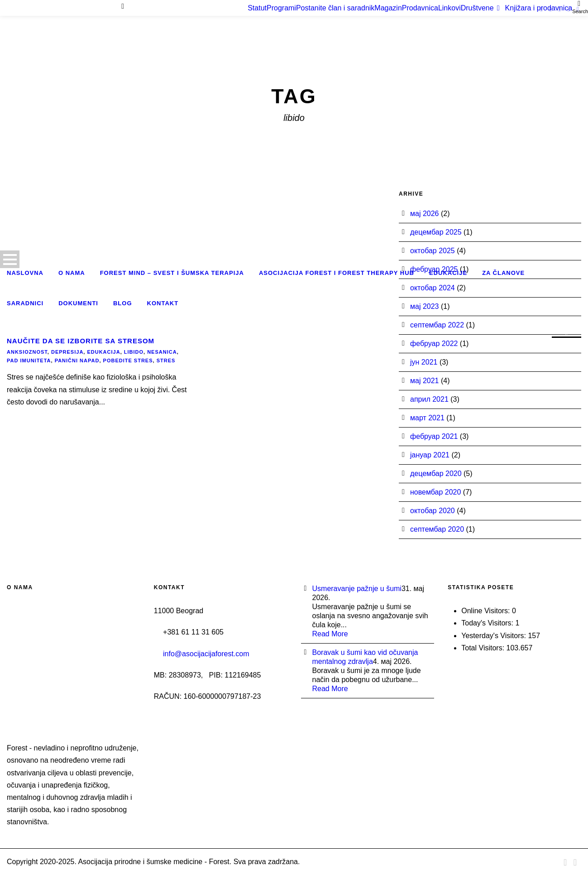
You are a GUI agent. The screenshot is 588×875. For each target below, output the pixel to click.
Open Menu (10, 259)
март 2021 (427, 418)
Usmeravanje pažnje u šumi (357, 589)
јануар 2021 (430, 455)
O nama (72, 273)
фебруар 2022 (434, 344)
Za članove (503, 273)
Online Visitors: (487, 611)
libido (134, 352)
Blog (123, 303)
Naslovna (25, 273)
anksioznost (27, 352)
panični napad (77, 361)
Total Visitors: (484, 648)
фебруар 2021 (434, 436)
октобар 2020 (433, 511)
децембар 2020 (436, 474)
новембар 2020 (435, 492)
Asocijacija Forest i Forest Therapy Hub (337, 273)
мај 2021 (425, 381)
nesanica (162, 352)
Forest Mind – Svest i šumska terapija (172, 273)
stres (166, 361)
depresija (67, 352)
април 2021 (429, 399)
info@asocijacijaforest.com (206, 654)
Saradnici (25, 303)
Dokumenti (78, 303)
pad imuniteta (29, 361)
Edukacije (448, 273)
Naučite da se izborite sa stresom (81, 341)
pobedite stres (128, 361)
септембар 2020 (437, 529)
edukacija (103, 352)
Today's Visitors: (488, 623)
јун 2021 (424, 362)
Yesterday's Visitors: (495, 636)
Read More (330, 634)
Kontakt (163, 303)
